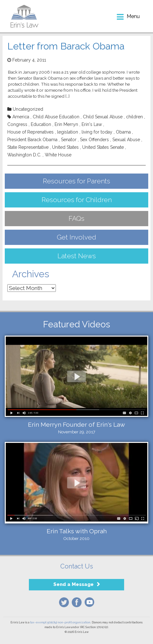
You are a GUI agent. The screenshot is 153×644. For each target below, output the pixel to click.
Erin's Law (92, 124)
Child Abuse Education (56, 117)
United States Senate (103, 147)
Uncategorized (28, 109)
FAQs (76, 218)
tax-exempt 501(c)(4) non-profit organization (60, 622)
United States (65, 147)
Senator (69, 140)
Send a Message (73, 584)
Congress (17, 124)
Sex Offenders (94, 140)
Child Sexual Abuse (103, 117)
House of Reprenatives (30, 132)
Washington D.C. (24, 155)
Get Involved (76, 237)
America (21, 117)
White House (58, 155)
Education (41, 124)
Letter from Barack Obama (66, 46)
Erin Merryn (66, 124)
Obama (123, 132)
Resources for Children (77, 200)
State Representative (28, 147)
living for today (97, 132)
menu (133, 16)
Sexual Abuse (126, 140)
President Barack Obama (32, 140)
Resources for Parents (76, 181)
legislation (68, 132)
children (134, 117)
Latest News (77, 256)
